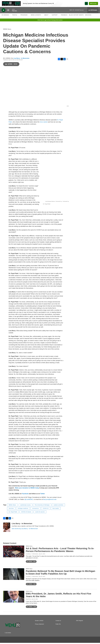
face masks (56, 510)
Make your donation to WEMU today (27, 489)
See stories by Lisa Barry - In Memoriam (25, 530)
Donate (94, 4)
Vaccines (11, 510)
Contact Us (58, 622)
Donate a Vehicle (39, 622)
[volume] (8, 11)
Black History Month (76, 16)
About (46, 16)
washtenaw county (26, 506)
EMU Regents (80, 622)
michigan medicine (23, 510)
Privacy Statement (39, 625)
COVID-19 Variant (26, 513)
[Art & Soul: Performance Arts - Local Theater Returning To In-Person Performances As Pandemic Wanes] (14, 553)
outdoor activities (58, 506)
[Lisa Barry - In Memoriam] (7, 528)
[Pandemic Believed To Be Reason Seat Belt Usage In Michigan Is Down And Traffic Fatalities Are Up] (14, 575)
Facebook (25, 495)
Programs (24, 16)
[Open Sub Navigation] (10, 16)
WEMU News (7, 30)
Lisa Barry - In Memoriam (21, 59)
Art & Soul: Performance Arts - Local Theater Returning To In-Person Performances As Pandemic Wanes (60, 551)
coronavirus (35, 510)
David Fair (28, 600)
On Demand (5, 16)
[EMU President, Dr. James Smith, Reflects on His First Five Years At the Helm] (14, 598)
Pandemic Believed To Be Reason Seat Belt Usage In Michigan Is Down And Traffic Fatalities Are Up (60, 574)
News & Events (36, 16)
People (15, 16)
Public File (58, 625)
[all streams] (93, 11)
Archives (88, 16)
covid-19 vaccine (40, 513)
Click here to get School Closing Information (50, 21)
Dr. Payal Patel (13, 513)
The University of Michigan (42, 506)
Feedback (64, 16)
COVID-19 (46, 510)
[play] (4, 11)
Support (55, 16)
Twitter (43, 495)
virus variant (44, 123)
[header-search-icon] (87, 4)
